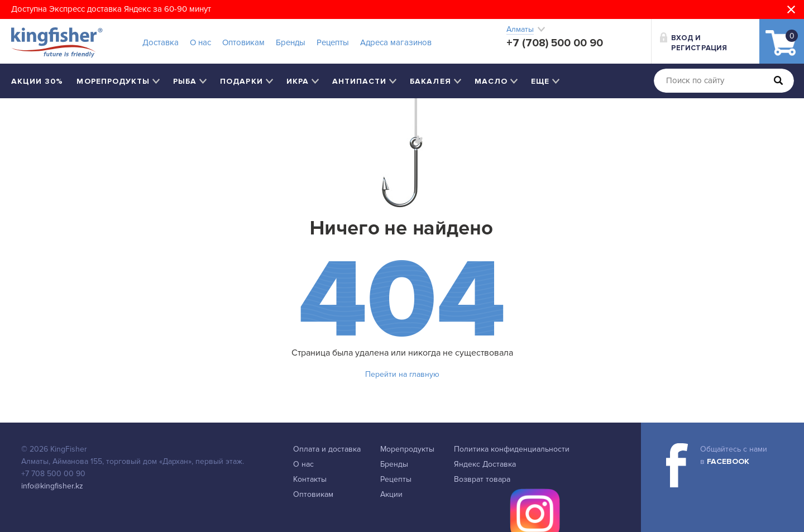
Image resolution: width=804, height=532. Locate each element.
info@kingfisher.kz (52, 486)
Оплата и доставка (327, 449)
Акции (391, 494)
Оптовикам (243, 42)
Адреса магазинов (396, 42)
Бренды (291, 42)
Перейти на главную (402, 374)
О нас (200, 42)
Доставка (161, 42)
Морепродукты (407, 449)
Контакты (310, 479)
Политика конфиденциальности (512, 449)
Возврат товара (482, 479)
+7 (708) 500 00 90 (555, 43)
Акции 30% (37, 81)
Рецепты (333, 42)
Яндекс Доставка (485, 464)
